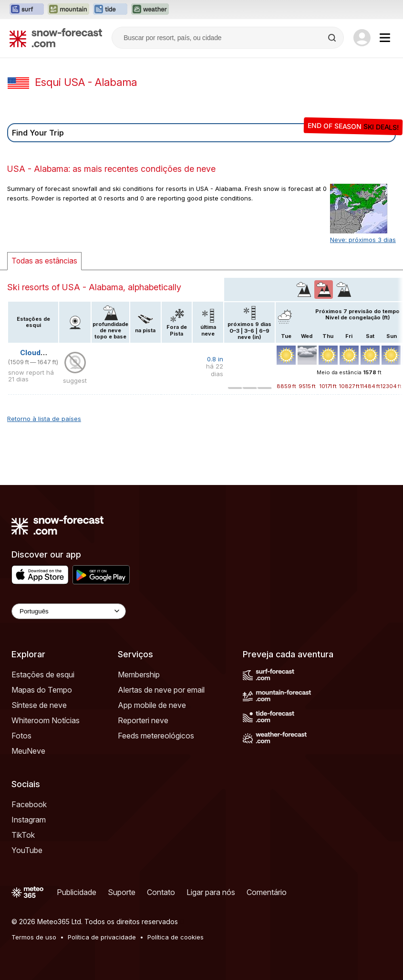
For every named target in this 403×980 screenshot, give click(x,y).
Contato (161, 892)
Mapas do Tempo (42, 690)
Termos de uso (34, 937)
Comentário (267, 892)
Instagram (29, 820)
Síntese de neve (39, 705)
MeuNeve (28, 751)
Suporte (122, 892)
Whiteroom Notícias (46, 720)
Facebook (29, 804)
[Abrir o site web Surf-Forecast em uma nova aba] (27, 10)
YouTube (27, 850)
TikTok (23, 835)
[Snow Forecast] (56, 38)
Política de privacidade (102, 937)
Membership (139, 674)
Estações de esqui (43, 674)
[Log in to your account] (362, 38)
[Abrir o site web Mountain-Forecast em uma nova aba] (68, 10)
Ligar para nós (211, 892)
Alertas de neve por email (161, 690)
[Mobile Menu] (385, 38)
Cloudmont (40, 353)
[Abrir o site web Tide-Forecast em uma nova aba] (110, 10)
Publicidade (77, 892)
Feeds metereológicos (156, 736)
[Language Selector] (69, 611)
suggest (75, 380)
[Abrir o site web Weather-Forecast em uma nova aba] (150, 10)
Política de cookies (176, 937)
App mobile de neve (152, 705)
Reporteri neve (143, 720)
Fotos (21, 736)
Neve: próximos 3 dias (363, 240)
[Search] (333, 38)
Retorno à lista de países (44, 419)
